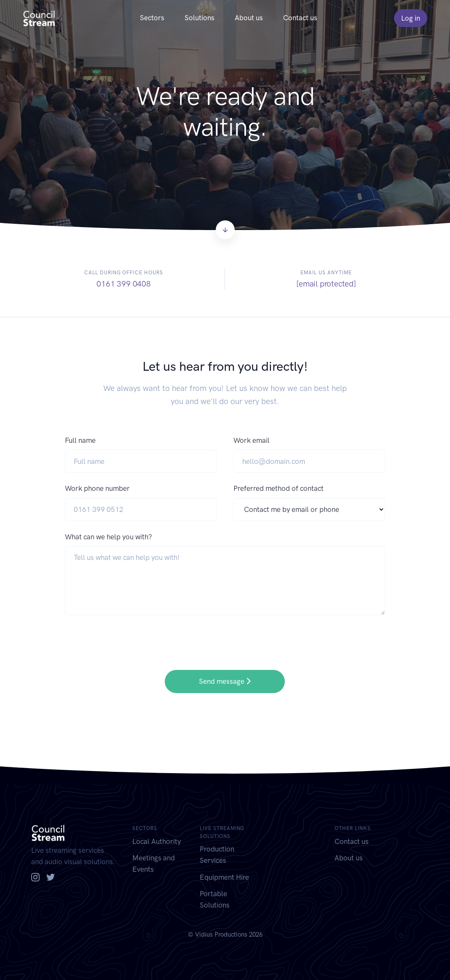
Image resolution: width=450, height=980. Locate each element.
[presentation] (129, 637)
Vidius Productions (221, 934)
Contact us (300, 18)
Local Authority (157, 841)
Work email (252, 440)
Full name (80, 440)
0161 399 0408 (124, 284)
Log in (411, 18)
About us (249, 18)
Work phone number (97, 488)
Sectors (152, 18)
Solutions (200, 18)
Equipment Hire (224, 877)
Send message (225, 681)
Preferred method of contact (279, 488)
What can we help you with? (108, 537)
